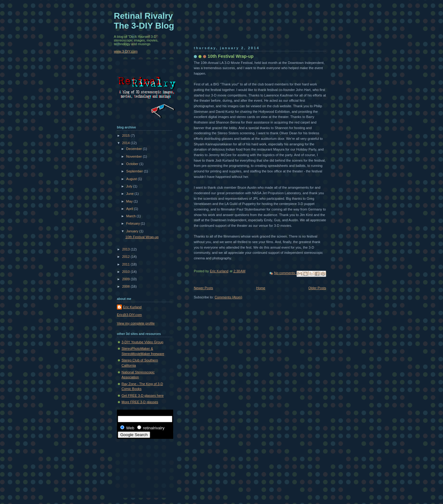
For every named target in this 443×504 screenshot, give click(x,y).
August (132, 179)
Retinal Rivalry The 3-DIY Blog (144, 21)
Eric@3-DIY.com (129, 315)
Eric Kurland (132, 307)
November (134, 156)
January (133, 231)
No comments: (285, 273)
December (134, 149)
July (130, 186)
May (130, 201)
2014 (126, 143)
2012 (126, 257)
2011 (126, 264)
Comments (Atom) (229, 297)
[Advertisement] (145, 465)
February (133, 223)
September (135, 171)
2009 (126, 279)
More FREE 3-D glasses (140, 402)
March (131, 216)
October (133, 164)
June (130, 194)
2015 (126, 136)
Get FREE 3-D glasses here (143, 396)
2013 (126, 249)
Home (261, 288)
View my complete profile (136, 323)
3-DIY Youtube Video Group (142, 342)
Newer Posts (204, 288)
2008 (126, 286)
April (130, 209)
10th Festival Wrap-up (231, 56)
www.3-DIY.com (126, 51)
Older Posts (317, 288)
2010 (126, 272)
